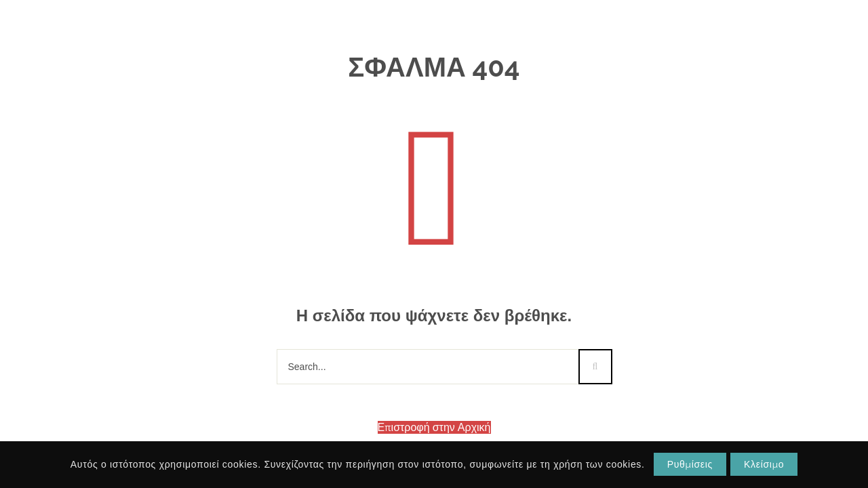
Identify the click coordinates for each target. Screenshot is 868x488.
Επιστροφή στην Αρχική (434, 427)
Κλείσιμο (764, 464)
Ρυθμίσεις (690, 464)
